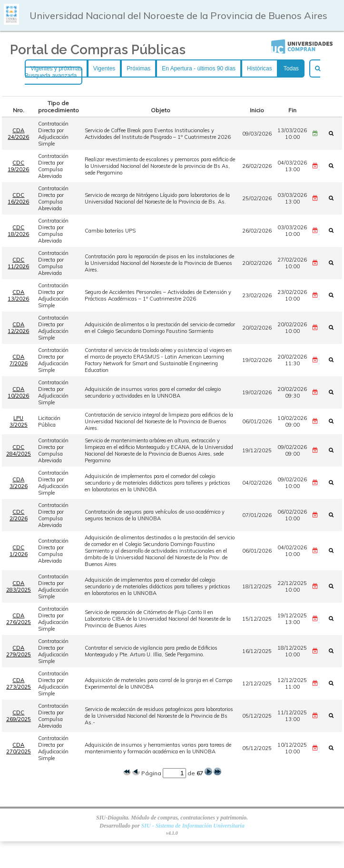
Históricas (260, 68)
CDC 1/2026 (19, 551)
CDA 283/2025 (19, 586)
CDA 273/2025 (19, 683)
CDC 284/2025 (19, 450)
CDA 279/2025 (19, 651)
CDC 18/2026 (18, 231)
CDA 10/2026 (18, 392)
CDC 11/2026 (18, 263)
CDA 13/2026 (18, 295)
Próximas (138, 68)
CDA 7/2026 (19, 360)
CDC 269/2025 (19, 716)
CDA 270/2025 (19, 748)
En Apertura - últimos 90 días (199, 68)
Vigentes (104, 68)
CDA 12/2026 (18, 328)
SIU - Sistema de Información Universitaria (193, 826)
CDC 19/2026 (18, 166)
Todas (291, 68)
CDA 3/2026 (19, 483)
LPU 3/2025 (19, 421)
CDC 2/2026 (19, 515)
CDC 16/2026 (18, 198)
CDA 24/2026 (18, 134)
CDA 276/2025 (19, 619)
